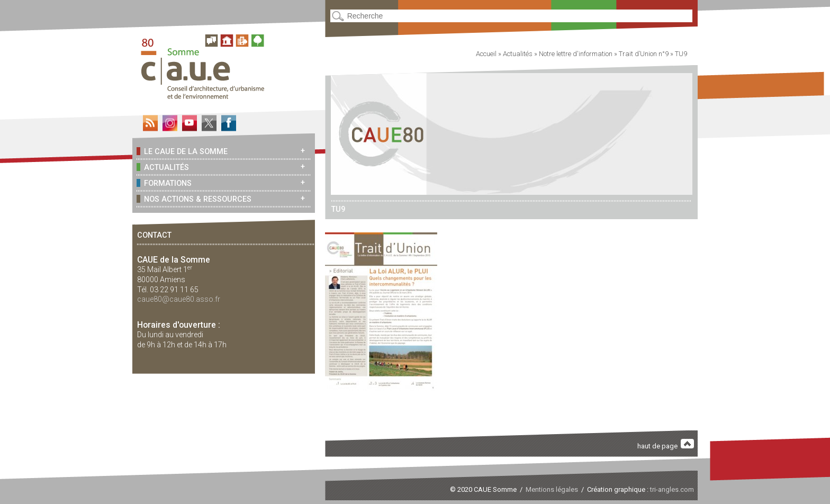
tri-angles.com (672, 489)
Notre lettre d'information (576, 54)
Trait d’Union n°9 (644, 54)
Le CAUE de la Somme (182, 151)
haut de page (666, 444)
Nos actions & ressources (194, 199)
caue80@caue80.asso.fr (179, 299)
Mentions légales (552, 489)
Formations (164, 183)
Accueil (486, 54)
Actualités (163, 167)
